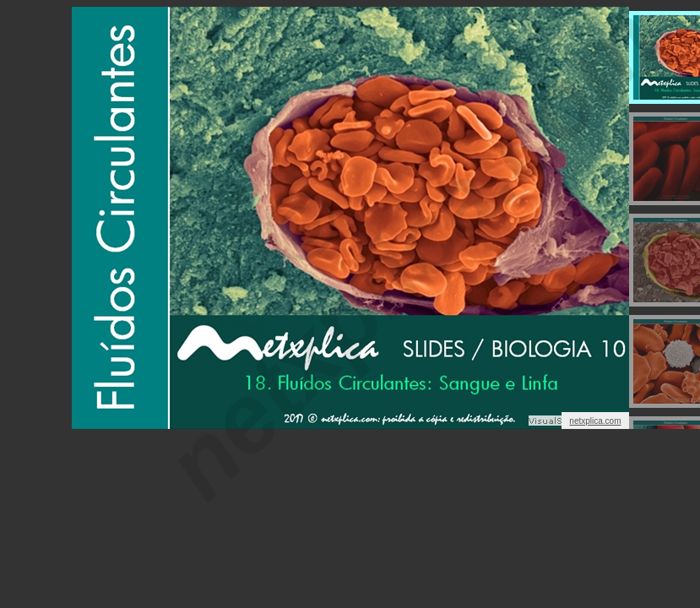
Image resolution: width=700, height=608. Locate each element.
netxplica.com (595, 421)
